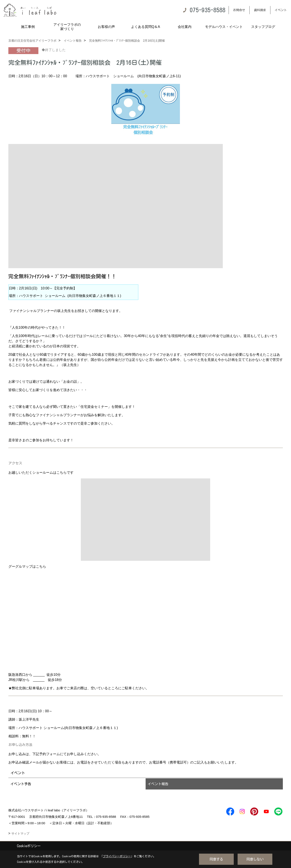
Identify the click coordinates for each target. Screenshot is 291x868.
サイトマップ (20, 833)
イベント (281, 10)
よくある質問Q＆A (145, 27)
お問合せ (239, 10)
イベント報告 (158, 784)
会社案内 (185, 27)
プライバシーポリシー (117, 856)
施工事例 (28, 27)
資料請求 (260, 10)
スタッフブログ (263, 27)
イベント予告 (21, 784)
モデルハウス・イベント (224, 27)
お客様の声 (106, 27)
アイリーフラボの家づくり (67, 27)
